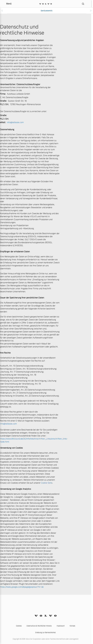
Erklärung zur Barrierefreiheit (46, 633)
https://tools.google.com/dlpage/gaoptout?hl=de (22, 587)
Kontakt (72, 626)
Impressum (61, 626)
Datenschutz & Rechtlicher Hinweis (39, 626)
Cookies (19, 626)
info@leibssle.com (15, 122)
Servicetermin (46, 11)
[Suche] (83, 4)
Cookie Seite (47, 483)
